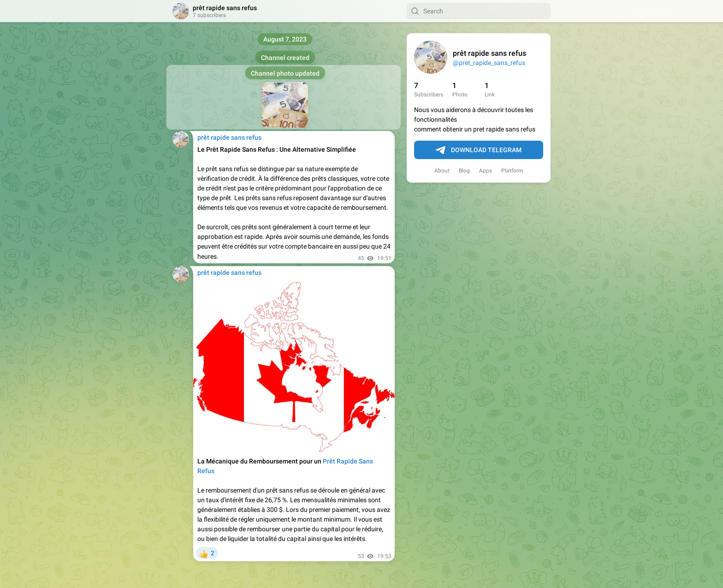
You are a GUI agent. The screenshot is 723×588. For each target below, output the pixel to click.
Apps (486, 171)
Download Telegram (479, 150)
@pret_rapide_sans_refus (489, 63)
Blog (464, 171)
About (442, 171)
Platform (512, 171)
